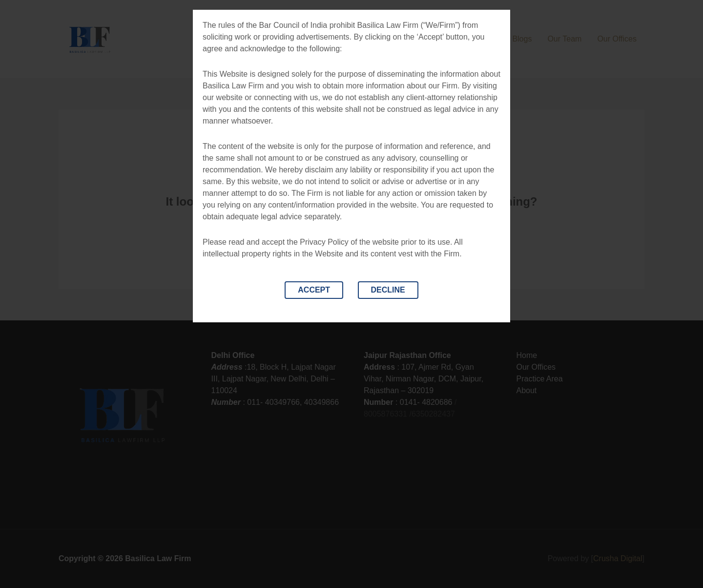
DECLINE (388, 290)
